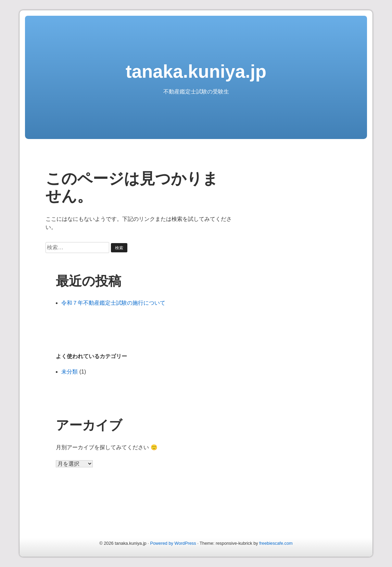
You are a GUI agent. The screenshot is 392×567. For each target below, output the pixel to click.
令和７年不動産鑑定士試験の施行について (113, 303)
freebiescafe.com (276, 543)
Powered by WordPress (173, 543)
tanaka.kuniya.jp (196, 71)
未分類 (69, 372)
